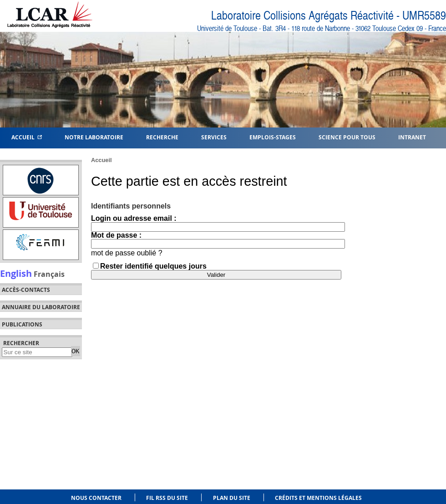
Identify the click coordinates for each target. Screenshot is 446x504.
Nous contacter (96, 498)
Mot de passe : (116, 235)
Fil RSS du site (167, 498)
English (16, 273)
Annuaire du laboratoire (41, 307)
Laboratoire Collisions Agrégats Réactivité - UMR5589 (329, 16)
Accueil (27, 137)
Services (214, 137)
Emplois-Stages (273, 137)
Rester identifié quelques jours (153, 266)
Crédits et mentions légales (318, 498)
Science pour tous (347, 137)
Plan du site (232, 498)
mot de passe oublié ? (127, 253)
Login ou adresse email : (134, 218)
